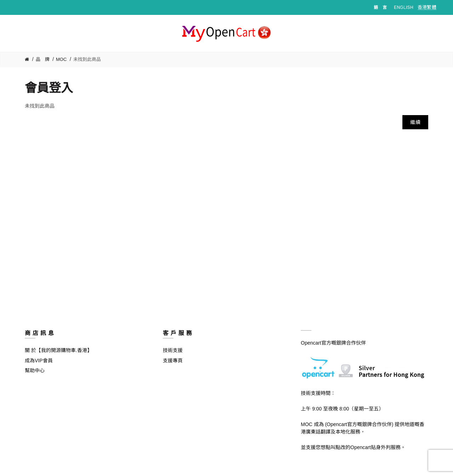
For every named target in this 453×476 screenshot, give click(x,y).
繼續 (415, 122)
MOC (61, 59)
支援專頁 (173, 361)
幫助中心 (35, 370)
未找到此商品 (87, 59)
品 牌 (43, 59)
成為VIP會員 (39, 361)
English (404, 7)
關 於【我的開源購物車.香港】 (58, 350)
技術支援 (173, 350)
